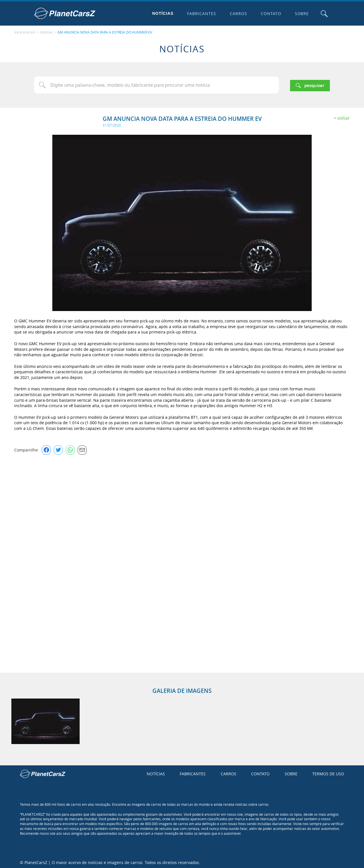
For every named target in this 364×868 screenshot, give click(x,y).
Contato (270, 14)
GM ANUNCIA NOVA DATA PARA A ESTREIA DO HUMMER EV (105, 32)
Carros (237, 14)
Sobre (301, 14)
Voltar (344, 117)
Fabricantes (200, 14)
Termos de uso (328, 772)
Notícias (162, 13)
